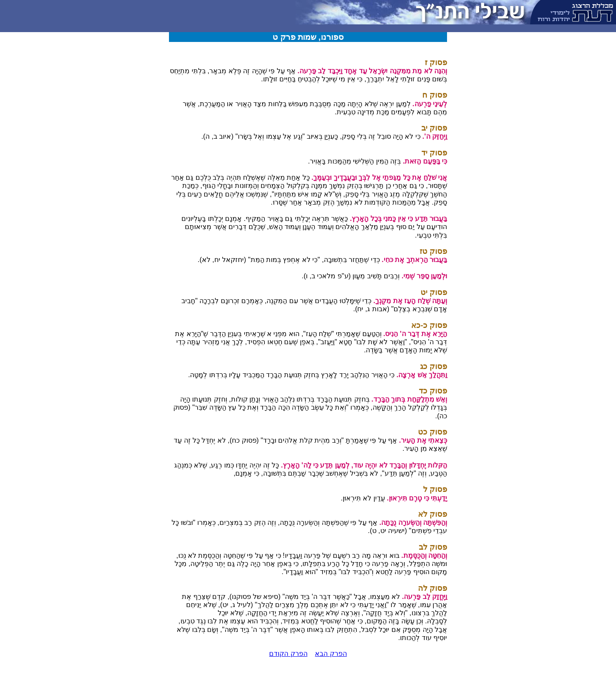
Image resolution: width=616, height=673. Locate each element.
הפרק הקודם (288, 654)
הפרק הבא (331, 654)
